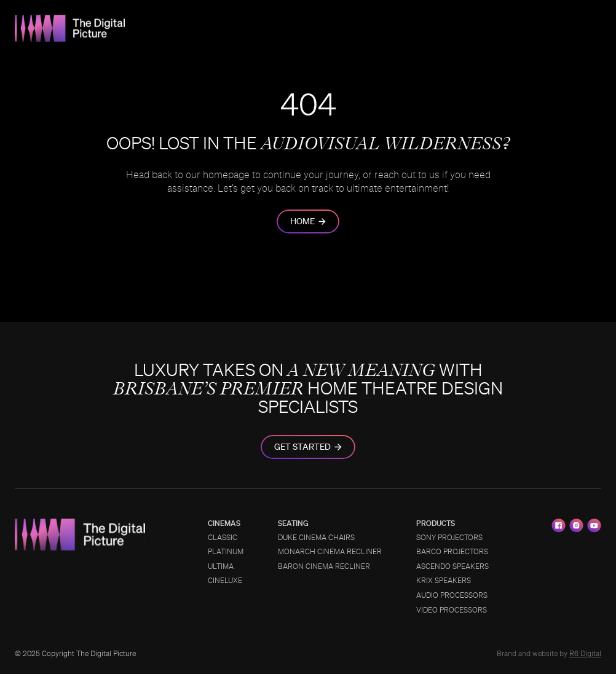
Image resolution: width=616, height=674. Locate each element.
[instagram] (576, 526)
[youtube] (594, 526)
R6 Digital (585, 654)
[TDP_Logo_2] (71, 20)
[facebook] (559, 526)
